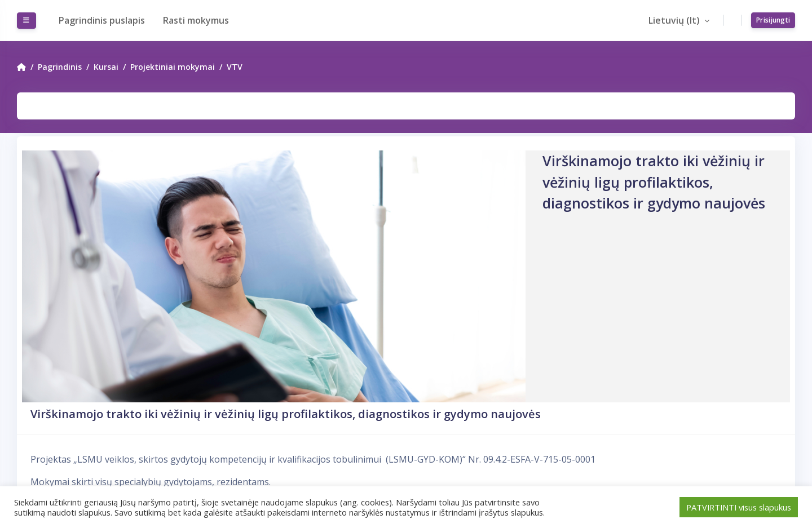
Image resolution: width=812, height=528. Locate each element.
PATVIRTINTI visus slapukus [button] (739, 507)
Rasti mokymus (196, 20)
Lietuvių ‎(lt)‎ (675, 20)
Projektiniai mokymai (173, 67)
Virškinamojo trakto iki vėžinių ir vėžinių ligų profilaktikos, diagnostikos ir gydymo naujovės (286, 414)
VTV (235, 67)
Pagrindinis (60, 67)
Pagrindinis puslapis (102, 20)
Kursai (106, 67)
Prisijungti (773, 20)
